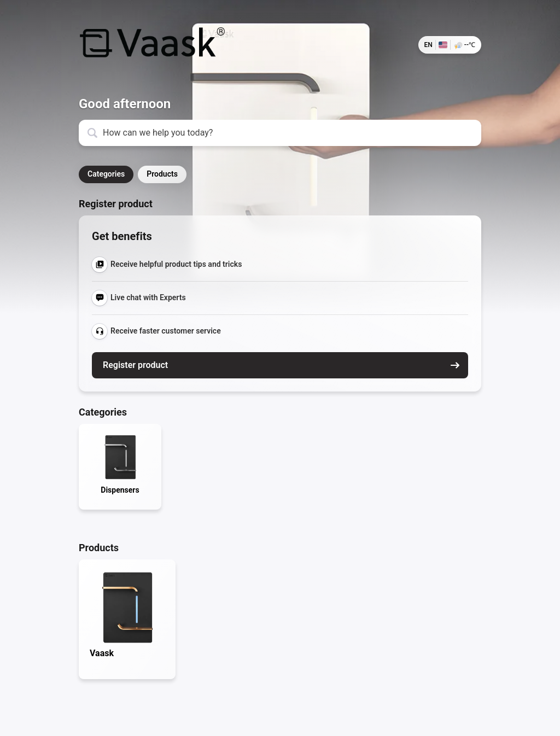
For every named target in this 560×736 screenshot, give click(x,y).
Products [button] (162, 174)
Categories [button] (106, 174)
